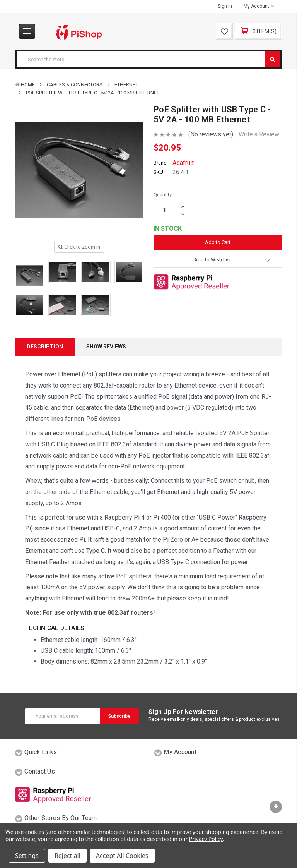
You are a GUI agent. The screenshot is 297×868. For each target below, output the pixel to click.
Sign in (225, 6)
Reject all (67, 856)
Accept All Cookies (122, 856)
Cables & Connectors (75, 85)
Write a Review (259, 134)
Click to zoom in (79, 247)
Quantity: (163, 195)
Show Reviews (106, 347)
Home (28, 85)
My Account (259, 6)
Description (45, 347)
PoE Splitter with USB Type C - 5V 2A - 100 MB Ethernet (93, 93)
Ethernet (126, 85)
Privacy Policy (206, 839)
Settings (27, 856)
